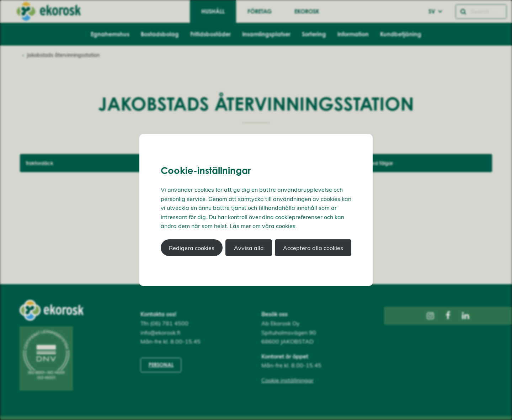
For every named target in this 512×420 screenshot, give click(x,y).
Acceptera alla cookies (313, 248)
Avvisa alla (249, 248)
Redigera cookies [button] (192, 248)
